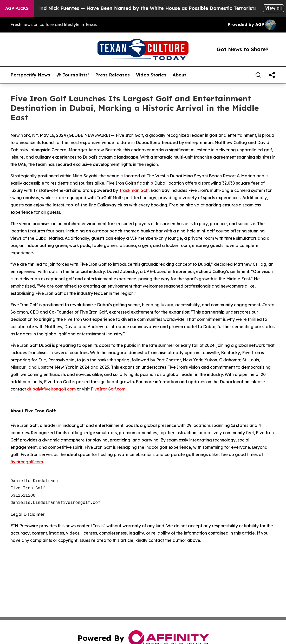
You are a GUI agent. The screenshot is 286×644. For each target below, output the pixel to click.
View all (273, 8)
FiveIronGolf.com (108, 389)
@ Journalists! (73, 75)
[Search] (258, 75)
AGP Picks (17, 8)
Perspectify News (30, 75)
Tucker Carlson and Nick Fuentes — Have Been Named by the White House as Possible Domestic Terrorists (133, 8)
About (179, 75)
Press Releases (112, 75)
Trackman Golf (134, 190)
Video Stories (151, 75)
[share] (272, 75)
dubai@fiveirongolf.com (51, 389)
